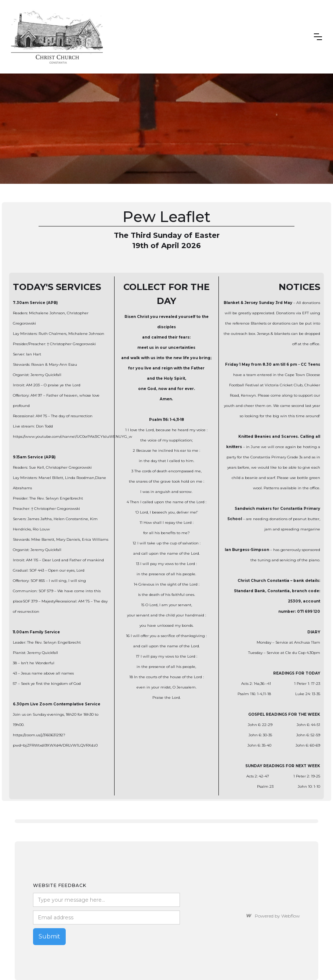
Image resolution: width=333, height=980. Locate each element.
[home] (57, 37)
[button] (318, 37)
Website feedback (60, 885)
